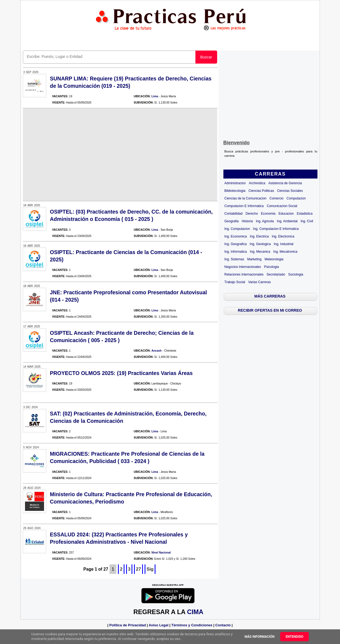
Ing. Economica (236, 236)
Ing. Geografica (236, 244)
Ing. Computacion (237, 229)
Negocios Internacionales (243, 267)
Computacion (296, 198)
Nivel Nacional (161, 553)
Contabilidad (234, 214)
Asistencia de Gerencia (285, 183)
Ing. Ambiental (287, 221)
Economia (268, 214)
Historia (247, 221)
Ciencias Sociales (290, 191)
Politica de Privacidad (127, 625)
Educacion (286, 214)
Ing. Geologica (260, 244)
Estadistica (305, 214)
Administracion (235, 183)
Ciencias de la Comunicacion (246, 198)
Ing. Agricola (265, 221)
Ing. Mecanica (260, 252)
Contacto (223, 625)
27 (138, 569)
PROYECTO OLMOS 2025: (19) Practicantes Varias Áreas (121, 373)
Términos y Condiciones (192, 625)
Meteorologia (274, 259)
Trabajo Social (235, 282)
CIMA (195, 612)
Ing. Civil (307, 221)
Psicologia (272, 267)
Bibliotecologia (235, 191)
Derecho (252, 214)
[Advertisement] (270, 94)
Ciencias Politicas (261, 191)
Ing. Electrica (259, 236)
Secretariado (276, 274)
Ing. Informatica (236, 252)
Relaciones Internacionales (244, 274)
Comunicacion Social (282, 206)
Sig (150, 569)
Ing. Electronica (283, 236)
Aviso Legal (158, 625)
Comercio (277, 198)
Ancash (157, 351)
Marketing (254, 259)
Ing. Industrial (283, 244)
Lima (155, 96)
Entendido (294, 637)
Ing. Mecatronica (285, 252)
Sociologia (296, 274)
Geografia (232, 221)
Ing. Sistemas (234, 259)
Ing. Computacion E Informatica (276, 229)
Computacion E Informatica (244, 206)
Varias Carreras (259, 282)
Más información (260, 637)
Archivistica (257, 183)
